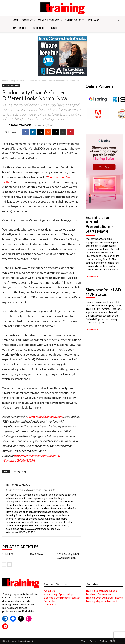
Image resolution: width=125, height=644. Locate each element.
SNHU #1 (8, 554)
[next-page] (10, 565)
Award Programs (50, 20)
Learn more (92, 276)
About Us (49, 591)
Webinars (94, 20)
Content (28, 20)
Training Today (19, 471)
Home (15, 20)
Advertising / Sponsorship (58, 594)
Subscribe (41, 28)
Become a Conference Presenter (62, 598)
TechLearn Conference (98, 594)
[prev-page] (4, 565)
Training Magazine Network (101, 601)
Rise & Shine (36, 554)
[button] (119, 20)
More (56, 28)
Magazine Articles (19, 81)
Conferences (21, 28)
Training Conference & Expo (101, 591)
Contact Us (50, 604)
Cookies (103, 641)
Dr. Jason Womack (19, 125)
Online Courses (75, 20)
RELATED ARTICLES (20, 547)
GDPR (112, 641)
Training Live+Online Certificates (104, 598)
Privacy (93, 641)
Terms (84, 641)
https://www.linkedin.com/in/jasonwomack (30, 490)
